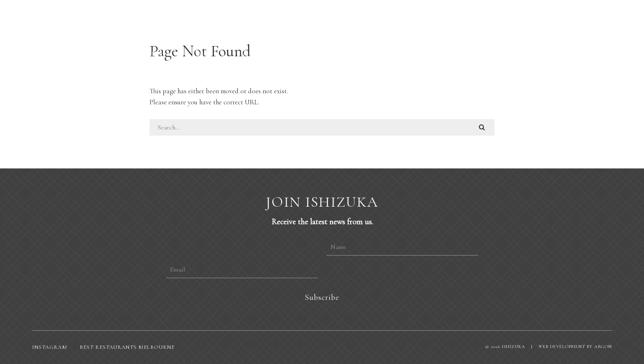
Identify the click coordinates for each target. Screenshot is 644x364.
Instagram (50, 347)
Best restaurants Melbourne (127, 347)
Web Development (562, 347)
